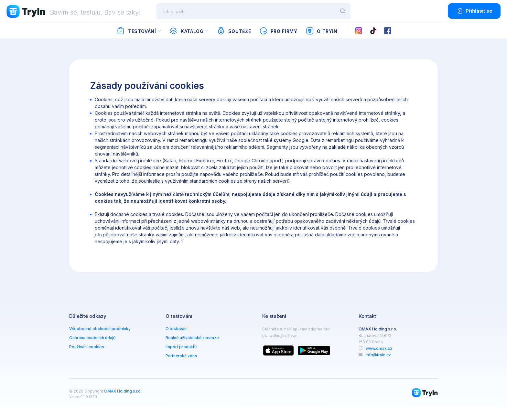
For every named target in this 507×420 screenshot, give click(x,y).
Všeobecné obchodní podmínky (100, 329)
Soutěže (234, 31)
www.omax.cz (379, 348)
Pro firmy (278, 31)
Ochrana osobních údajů (92, 338)
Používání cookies (87, 347)
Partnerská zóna (181, 356)
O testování (177, 329)
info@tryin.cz (378, 355)
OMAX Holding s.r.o (122, 391)
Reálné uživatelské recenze (192, 338)
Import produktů (181, 347)
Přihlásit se (474, 11)
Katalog (186, 31)
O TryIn (322, 31)
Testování (136, 31)
